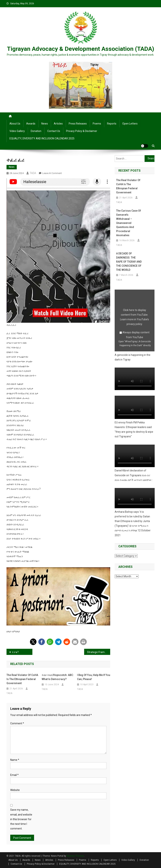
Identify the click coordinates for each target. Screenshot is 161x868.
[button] (33, 642)
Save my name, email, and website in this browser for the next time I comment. (21, 819)
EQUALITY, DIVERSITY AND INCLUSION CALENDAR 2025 (42, 138)
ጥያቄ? (15, 652)
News (45, 124)
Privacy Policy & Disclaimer (82, 131)
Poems (97, 124)
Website (15, 790)
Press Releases (78, 124)
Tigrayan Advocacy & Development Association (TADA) (80, 49)
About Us (15, 124)
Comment (17, 723)
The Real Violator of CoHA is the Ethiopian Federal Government (22, 679)
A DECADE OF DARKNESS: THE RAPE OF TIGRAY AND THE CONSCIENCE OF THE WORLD (129, 262)
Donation (36, 131)
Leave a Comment (52, 173)
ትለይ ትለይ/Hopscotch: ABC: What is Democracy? (58, 677)
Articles (58, 124)
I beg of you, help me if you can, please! (94, 677)
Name (15, 760)
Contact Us (54, 131)
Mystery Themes (75, 856)
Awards (31, 124)
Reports (112, 124)
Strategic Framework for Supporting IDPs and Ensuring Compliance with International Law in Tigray (99, 652)
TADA (33, 173)
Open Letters (130, 124)
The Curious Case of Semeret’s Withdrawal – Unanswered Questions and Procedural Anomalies (129, 223)
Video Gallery (17, 131)
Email (14, 775)
